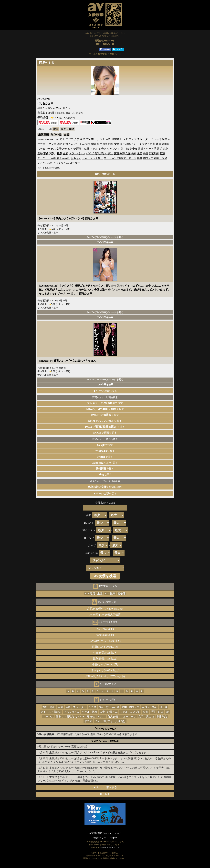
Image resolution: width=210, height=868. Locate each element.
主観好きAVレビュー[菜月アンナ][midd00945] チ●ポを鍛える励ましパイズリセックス (99, 752)
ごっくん (79, 144)
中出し (95, 139)
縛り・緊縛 (161, 158)
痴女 (102, 139)
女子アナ (62, 149)
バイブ (90, 153)
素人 (59, 158)
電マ (88, 144)
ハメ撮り (110, 594)
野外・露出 (107, 153)
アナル (94, 149)
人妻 (77, 139)
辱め (60, 144)
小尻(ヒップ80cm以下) (105, 664)
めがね (66, 158)
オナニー (43, 144)
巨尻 (163, 153)
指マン (81, 153)
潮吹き (95, 144)
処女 (155, 707)
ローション (110, 158)
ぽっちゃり (113, 707)
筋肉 (124, 707)
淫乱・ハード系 (147, 149)
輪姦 (140, 158)
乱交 (166, 149)
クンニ (52, 144)
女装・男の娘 (146, 717)
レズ (125, 139)
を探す (105, 451)
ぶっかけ (156, 139)
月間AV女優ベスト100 (105, 609)
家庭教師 (119, 153)
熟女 (62, 139)
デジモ (70, 139)
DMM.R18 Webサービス (110, 847)
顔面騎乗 (154, 153)
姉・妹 (125, 149)
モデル (124, 712)
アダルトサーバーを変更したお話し (69, 747)
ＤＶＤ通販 (67, 129)
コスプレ (135, 712)
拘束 (134, 153)
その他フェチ (131, 144)
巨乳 (108, 139)
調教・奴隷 (83, 149)
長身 (146, 153)
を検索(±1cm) (105, 487)
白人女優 (113, 717)
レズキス (43, 163)
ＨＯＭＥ (105, 794)
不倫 (46, 153)
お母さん (104, 149)
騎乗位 (166, 139)
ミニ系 (92, 707)
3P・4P (72, 149)
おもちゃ (76, 158)
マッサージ (130, 158)
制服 (111, 144)
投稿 (120, 158)
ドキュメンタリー (93, 158)
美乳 (97, 153)
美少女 (133, 149)
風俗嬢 (122, 594)
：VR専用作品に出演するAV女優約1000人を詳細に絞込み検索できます (87, 734)
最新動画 (43, 135)
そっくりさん (61, 163)
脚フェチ (148, 158)
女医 (128, 153)
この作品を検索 (105, 242)
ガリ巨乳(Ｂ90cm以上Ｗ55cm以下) (105, 676)
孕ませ (91, 717)
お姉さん (68, 144)
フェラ (133, 139)
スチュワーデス (47, 149)
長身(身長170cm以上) (105, 659)
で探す (105, 403)
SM (50, 163)
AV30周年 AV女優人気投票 (105, 615)
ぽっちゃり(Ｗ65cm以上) (105, 670)
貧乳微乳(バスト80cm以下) (105, 641)
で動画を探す (105, 433)
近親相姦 (164, 144)
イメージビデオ (104, 721)
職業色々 (117, 139)
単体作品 (56, 135)
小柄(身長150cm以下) (105, 653)
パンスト (115, 149)
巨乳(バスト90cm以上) (105, 647)
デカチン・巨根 (47, 158)
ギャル (86, 712)
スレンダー (144, 139)
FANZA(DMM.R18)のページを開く (105, 237)
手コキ (104, 144)
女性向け (120, 721)
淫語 (160, 149)
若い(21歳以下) (105, 629)
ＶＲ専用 (90, 594)
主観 (66, 135)
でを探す (105, 409)
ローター (75, 163)
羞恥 (40, 153)
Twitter (113, 838)
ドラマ (73, 153)
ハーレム (48, 717)
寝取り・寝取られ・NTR (70, 717)
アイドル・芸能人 (51, 712)
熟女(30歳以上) (105, 635)
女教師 (118, 144)
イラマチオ (146, 144)
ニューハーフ (128, 717)
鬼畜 (140, 153)
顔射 (156, 144)
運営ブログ (100, 838)
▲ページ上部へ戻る (105, 391)
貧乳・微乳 (49, 707)
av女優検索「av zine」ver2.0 (105, 833)
